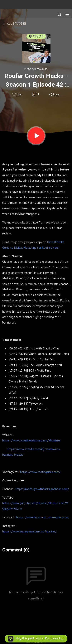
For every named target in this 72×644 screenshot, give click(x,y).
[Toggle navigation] (67, 14)
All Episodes (14, 23)
